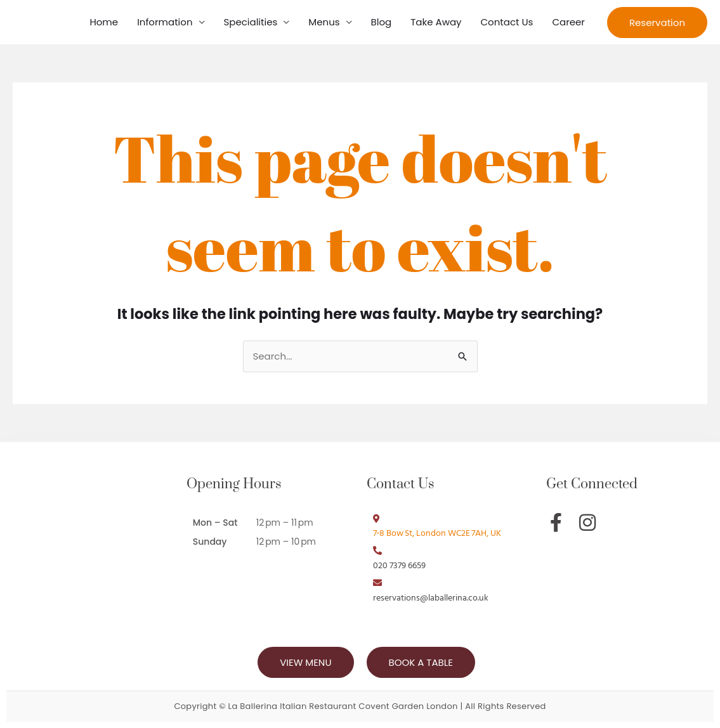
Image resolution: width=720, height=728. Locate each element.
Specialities (251, 22)
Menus (324, 22)
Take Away (436, 22)
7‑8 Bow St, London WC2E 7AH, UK (437, 534)
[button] (657, 23)
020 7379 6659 (399, 566)
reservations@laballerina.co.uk (431, 598)
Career (568, 22)
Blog (382, 22)
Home (104, 22)
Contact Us (507, 22)
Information (165, 22)
